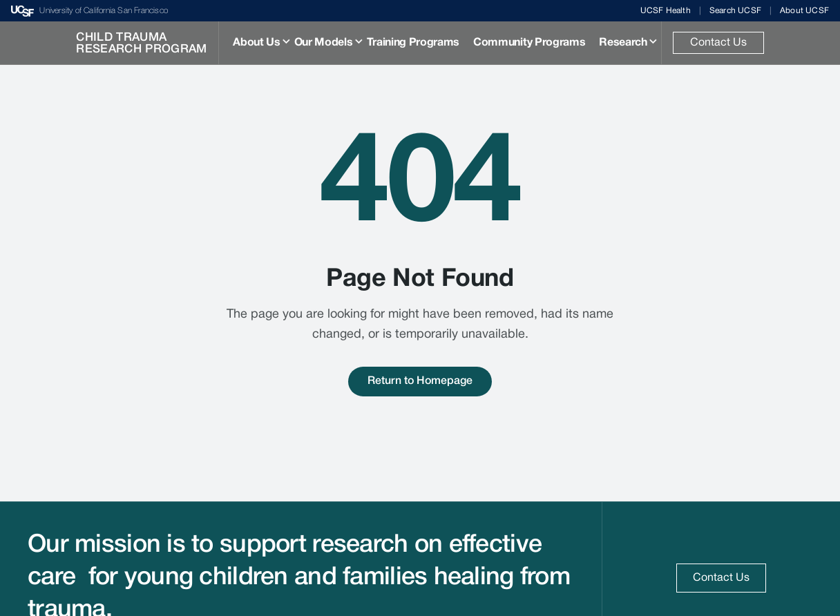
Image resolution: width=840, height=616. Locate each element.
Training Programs (413, 43)
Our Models (324, 43)
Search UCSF (735, 11)
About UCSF (804, 11)
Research (623, 43)
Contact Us (718, 43)
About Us (256, 43)
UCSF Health (666, 11)
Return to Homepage (420, 381)
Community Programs (529, 43)
